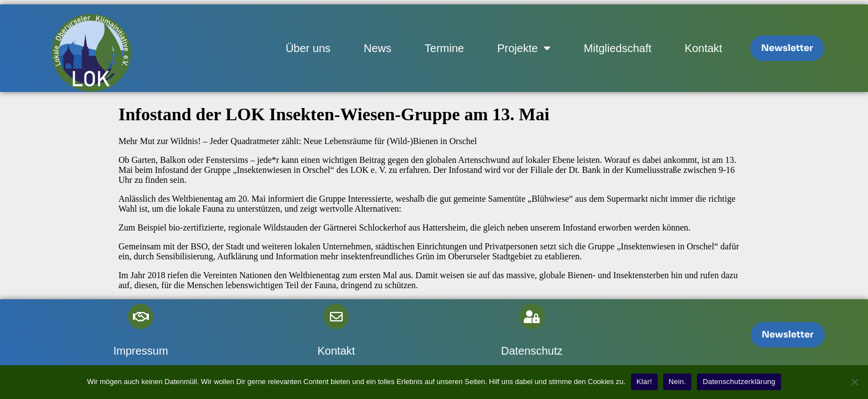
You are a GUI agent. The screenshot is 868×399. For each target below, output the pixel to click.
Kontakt (704, 48)
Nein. (678, 382)
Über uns (308, 48)
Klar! (644, 382)
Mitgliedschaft (618, 48)
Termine (444, 48)
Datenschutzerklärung (739, 382)
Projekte (524, 48)
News (378, 48)
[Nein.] (854, 382)
